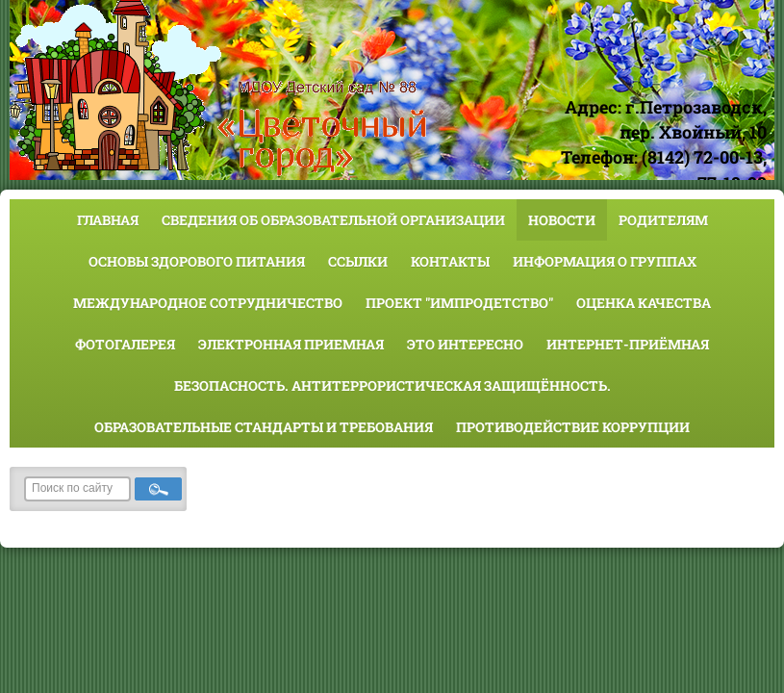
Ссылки (358, 261)
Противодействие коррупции (573, 427)
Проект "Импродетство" (459, 303)
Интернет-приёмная (628, 344)
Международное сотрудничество (208, 303)
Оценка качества (644, 303)
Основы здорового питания (197, 261)
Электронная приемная (291, 344)
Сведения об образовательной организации (333, 220)
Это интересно (465, 344)
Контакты (450, 261)
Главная (108, 220)
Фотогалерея (125, 344)
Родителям (663, 220)
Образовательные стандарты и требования (264, 427)
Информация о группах (605, 261)
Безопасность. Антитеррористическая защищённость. (392, 385)
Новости (562, 220)
